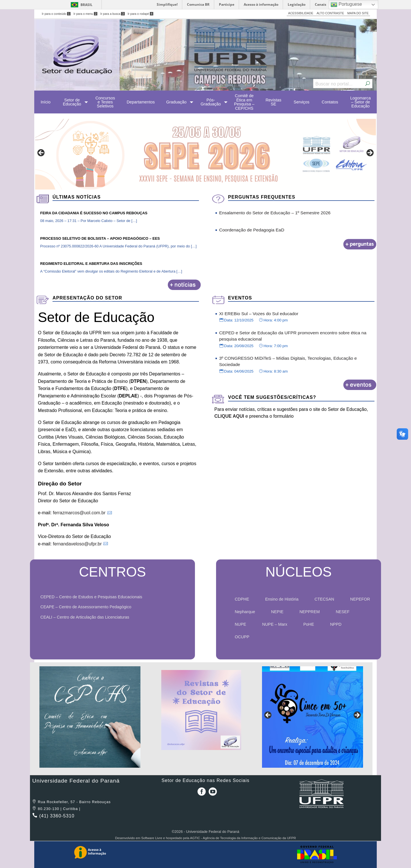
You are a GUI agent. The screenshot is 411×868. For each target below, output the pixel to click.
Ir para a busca (112, 14)
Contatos (330, 102)
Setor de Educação (72, 102)
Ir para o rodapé (140, 14)
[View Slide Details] (205, 154)
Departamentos (141, 102)
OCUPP (242, 637)
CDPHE (242, 599)
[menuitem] (46, 102)
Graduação (176, 102)
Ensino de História (282, 599)
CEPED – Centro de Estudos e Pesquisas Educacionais (93, 597)
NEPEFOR (360, 599)
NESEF (342, 612)
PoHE (309, 624)
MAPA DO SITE (358, 13)
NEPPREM (310, 612)
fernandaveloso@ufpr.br (77, 544)
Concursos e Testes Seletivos (105, 102)
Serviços (302, 102)
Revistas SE (273, 102)
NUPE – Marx (275, 624)
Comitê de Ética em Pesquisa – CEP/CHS (244, 102)
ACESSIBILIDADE (301, 13)
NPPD (336, 624)
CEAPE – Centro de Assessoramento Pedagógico (88, 607)
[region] (205, 154)
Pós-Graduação (211, 102)
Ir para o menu (85, 14)
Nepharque (245, 612)
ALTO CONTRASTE (330, 13)
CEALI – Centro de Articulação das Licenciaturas (87, 617)
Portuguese (346, 5)
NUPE (240, 624)
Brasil (86, 5)
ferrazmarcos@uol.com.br (79, 513)
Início (46, 102)
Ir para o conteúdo (56, 14)
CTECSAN (324, 599)
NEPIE (277, 612)
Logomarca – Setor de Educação (360, 102)
